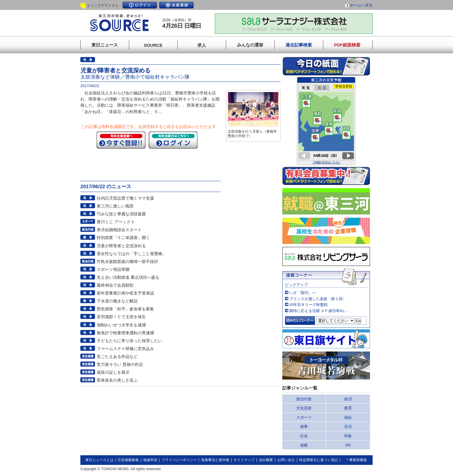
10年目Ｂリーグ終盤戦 (308, 305)
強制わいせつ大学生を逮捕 (121, 325)
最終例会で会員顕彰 (115, 285)
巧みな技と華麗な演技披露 (121, 214)
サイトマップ (244, 460)
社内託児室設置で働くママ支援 (125, 198)
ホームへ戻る (361, 5)
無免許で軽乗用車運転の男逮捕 (125, 333)
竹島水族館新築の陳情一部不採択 (127, 262)
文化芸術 (304, 408)
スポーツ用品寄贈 (113, 269)
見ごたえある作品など (117, 356)
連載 (304, 445)
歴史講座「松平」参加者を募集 (125, 309)
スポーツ (304, 417)
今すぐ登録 (121, 140)
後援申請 (150, 460)
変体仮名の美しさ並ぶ (117, 380)
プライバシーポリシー (179, 460)
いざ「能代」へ (303, 293)
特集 (348, 436)
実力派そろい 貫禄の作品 (120, 364)
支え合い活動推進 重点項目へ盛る (128, 277)
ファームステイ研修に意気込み (125, 349)
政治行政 (304, 399)
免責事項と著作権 (215, 460)
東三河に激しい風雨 (115, 206)
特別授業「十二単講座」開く (123, 238)
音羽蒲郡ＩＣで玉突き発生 (121, 317)
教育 (348, 408)
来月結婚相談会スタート (119, 230)
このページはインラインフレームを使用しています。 (326, 121)
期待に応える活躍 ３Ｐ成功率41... (318, 311)
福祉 (348, 417)
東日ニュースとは (99, 460)
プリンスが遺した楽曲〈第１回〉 (318, 299)
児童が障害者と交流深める (121, 246)
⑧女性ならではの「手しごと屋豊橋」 (132, 254)
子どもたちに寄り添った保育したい (129, 341)
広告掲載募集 (128, 460)
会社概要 (266, 460)
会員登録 (177, 5)
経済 (348, 399)
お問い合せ (286, 460)
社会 (304, 436)
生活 (348, 426)
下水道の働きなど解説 (117, 301)
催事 (304, 426)
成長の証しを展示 (113, 372)
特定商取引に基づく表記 (319, 460)
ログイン (140, 5)
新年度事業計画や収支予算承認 (125, 293)
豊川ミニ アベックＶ (116, 222)
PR (348, 445)
